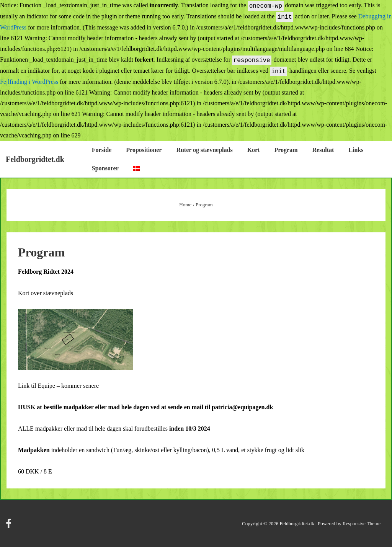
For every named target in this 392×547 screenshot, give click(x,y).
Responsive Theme (362, 523)
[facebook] (10, 526)
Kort (254, 150)
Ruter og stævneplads (204, 150)
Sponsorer (105, 168)
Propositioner (144, 150)
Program (286, 150)
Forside (102, 150)
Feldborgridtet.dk (35, 159)
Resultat (323, 150)
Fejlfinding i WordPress (29, 82)
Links (356, 150)
